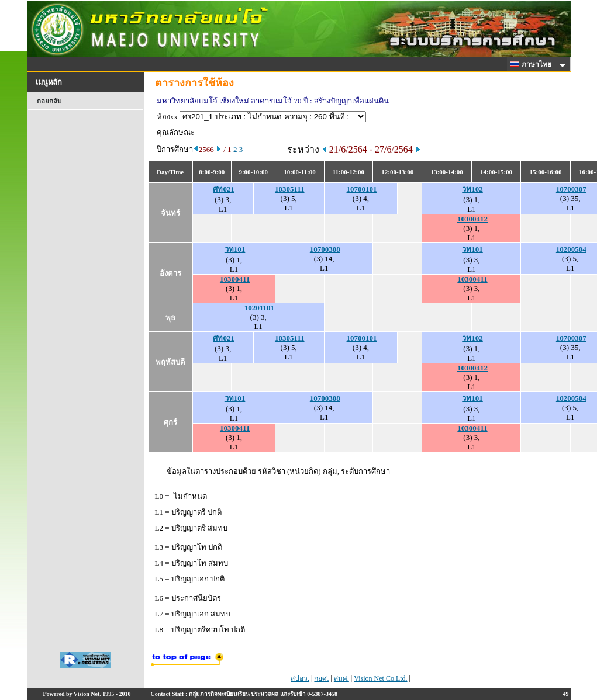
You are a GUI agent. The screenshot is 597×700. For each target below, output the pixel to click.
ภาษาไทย (533, 64)
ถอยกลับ (49, 101)
